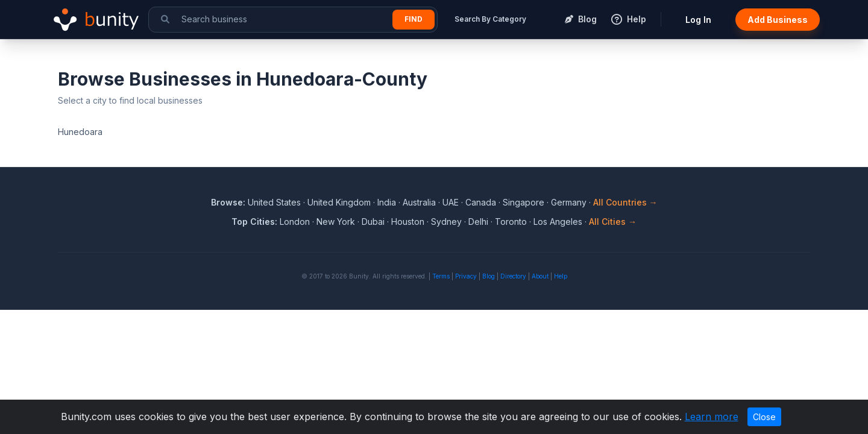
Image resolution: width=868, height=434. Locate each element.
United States (274, 202)
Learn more (712, 417)
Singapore (524, 202)
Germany (569, 202)
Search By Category (490, 19)
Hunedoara (80, 132)
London (295, 222)
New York (336, 222)
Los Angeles (558, 222)
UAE (451, 202)
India (387, 202)
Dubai (373, 222)
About (540, 276)
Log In (698, 20)
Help (561, 276)
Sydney (446, 222)
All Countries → (625, 202)
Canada (481, 202)
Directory (513, 276)
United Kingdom (339, 202)
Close (764, 417)
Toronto (511, 222)
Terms (441, 276)
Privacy (466, 276)
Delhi (478, 222)
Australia (419, 202)
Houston (408, 222)
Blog (489, 276)
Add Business (778, 20)
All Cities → (613, 222)
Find (414, 19)
